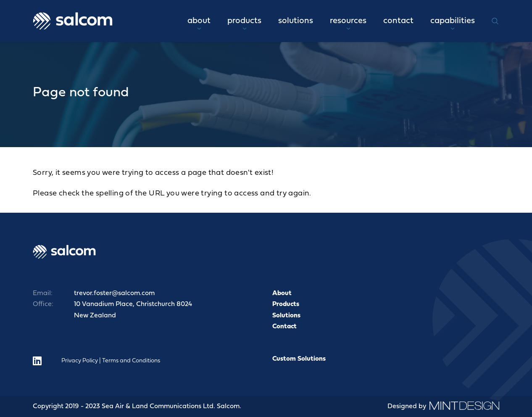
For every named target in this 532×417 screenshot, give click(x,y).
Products (244, 23)
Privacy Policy (80, 361)
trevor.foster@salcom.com (114, 293)
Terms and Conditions (131, 361)
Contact (398, 21)
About (199, 23)
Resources (348, 23)
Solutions (296, 21)
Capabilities (453, 23)
